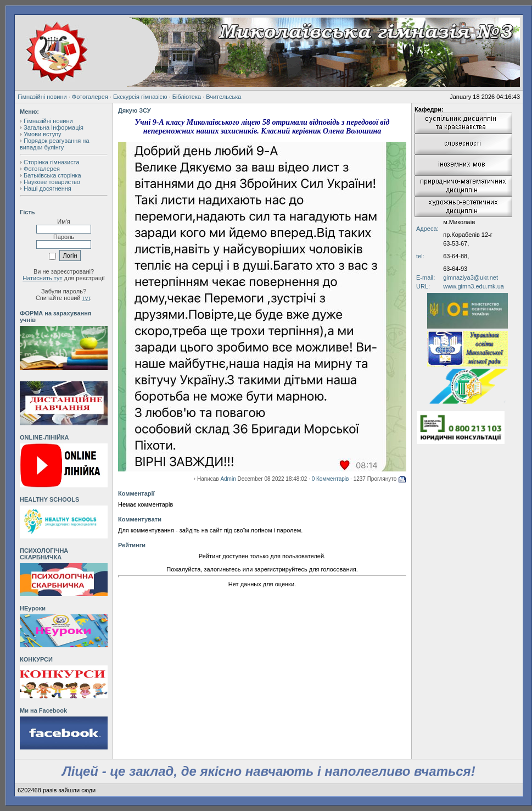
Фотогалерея (90, 97)
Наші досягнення (47, 188)
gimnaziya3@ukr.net (471, 277)
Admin (228, 479)
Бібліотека (187, 97)
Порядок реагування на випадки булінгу (55, 144)
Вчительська (223, 97)
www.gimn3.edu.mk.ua (474, 286)
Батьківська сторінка (52, 175)
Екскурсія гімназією (140, 97)
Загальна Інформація (54, 127)
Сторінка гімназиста (52, 162)
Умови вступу (43, 134)
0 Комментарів (331, 479)
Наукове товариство (52, 182)
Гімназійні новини (42, 97)
